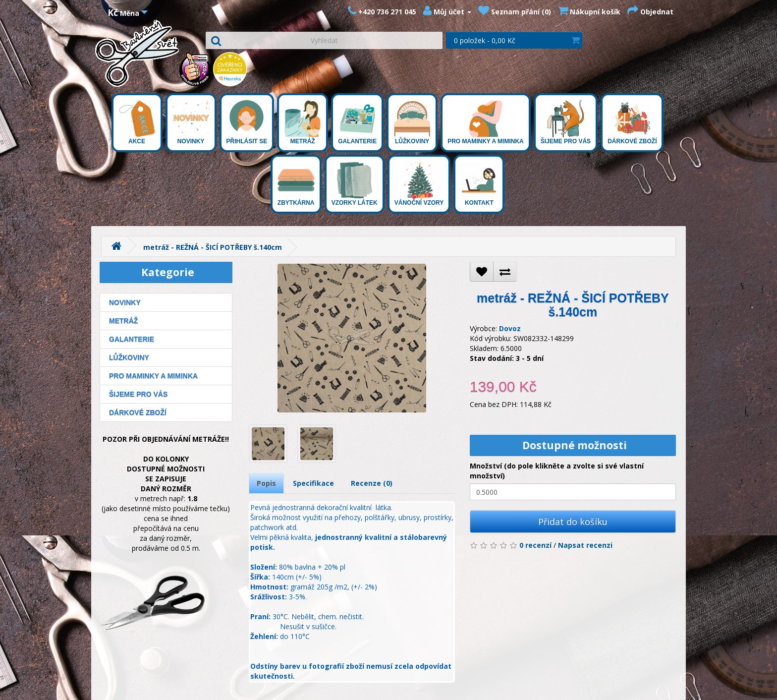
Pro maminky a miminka (486, 122)
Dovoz (510, 328)
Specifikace (313, 483)
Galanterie (357, 122)
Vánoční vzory (419, 184)
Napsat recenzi (585, 545)
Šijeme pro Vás (566, 122)
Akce (137, 122)
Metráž (303, 122)
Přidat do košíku (573, 522)
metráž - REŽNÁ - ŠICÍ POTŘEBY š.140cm (213, 247)
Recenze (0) (372, 483)
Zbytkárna (296, 184)
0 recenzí (535, 545)
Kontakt (479, 184)
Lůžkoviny (412, 122)
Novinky (191, 122)
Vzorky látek (355, 184)
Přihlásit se (247, 122)
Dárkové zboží (632, 122)
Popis (266, 483)
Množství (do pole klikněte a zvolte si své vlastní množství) (557, 471)
